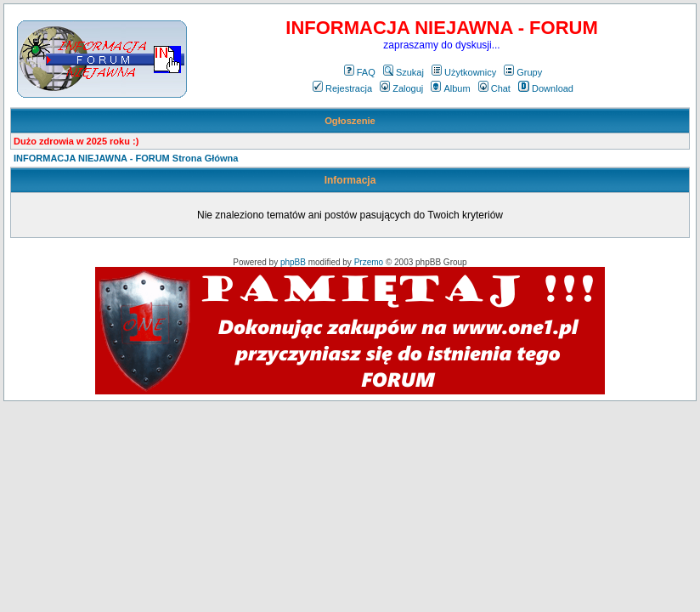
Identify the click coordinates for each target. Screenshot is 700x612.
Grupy (523, 72)
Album (450, 88)
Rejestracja (342, 88)
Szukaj (404, 72)
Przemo (369, 262)
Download (546, 88)
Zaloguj (401, 88)
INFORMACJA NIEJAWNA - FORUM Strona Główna (126, 158)
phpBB (293, 262)
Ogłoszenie (350, 121)
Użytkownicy (464, 72)
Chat (494, 88)
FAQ (360, 72)
